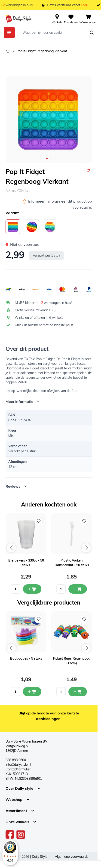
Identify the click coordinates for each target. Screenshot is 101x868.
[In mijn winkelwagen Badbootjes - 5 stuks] (32, 692)
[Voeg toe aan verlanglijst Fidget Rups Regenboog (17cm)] (84, 619)
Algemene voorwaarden (73, 857)
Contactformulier (18, 769)
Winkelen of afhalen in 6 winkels (39, 318)
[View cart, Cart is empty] (88, 19)
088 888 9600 (16, 760)
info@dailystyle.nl (18, 765)
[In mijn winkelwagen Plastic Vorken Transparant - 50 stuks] (78, 589)
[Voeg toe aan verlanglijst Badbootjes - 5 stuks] (39, 619)
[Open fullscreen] (49, 120)
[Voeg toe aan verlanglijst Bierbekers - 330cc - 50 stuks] (39, 521)
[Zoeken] (92, 33)
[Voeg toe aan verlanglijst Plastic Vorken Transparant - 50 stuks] (84, 521)
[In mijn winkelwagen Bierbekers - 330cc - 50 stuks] (32, 589)
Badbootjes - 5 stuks (26, 658)
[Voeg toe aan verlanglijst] (88, 171)
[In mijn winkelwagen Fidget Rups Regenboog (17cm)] (78, 692)
